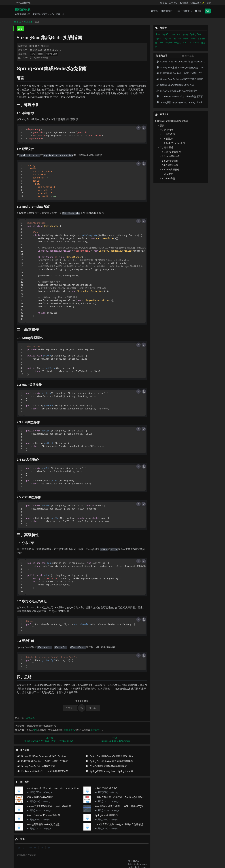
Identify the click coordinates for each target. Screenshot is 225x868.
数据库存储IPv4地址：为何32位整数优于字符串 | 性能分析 (49, 761)
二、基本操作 (166, 147)
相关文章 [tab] (162, 56)
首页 (154, 11)
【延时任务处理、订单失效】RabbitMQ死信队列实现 (122, 797)
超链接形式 (69, 730)
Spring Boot (52, 54)
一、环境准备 (166, 130)
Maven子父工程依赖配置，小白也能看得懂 (49, 806)
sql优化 (178, 43)
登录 (209, 3)
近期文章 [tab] (188, 56)
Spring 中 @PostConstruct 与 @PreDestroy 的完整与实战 (49, 756)
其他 (175, 39)
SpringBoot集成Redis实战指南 (172, 121)
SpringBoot (169, 43)
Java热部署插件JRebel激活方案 (43, 824)
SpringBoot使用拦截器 (106, 815)
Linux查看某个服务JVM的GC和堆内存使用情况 (119, 824)
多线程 (193, 39)
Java (33, 54)
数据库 (186, 39)
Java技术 (28, 22)
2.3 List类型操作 (169, 161)
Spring (185, 34)
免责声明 (110, 850)
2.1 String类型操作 (170, 152)
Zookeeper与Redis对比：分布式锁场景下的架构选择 (46, 771)
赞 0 (48, 50)
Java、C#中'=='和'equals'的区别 (43, 815)
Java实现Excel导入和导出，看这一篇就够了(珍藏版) (121, 806)
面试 (179, 34)
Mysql (158, 39)
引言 (161, 125)
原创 (20, 29)
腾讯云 (79, 856)
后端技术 (185, 11)
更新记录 (88, 850)
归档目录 (99, 850)
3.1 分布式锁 (167, 178)
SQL (185, 43)
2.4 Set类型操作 (169, 165)
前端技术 (168, 11)
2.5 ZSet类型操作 (170, 170)
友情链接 (184, 3)
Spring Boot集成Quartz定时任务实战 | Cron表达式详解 (116, 756)
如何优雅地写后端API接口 (40, 797)
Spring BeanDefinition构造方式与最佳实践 (109, 761)
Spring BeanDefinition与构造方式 (36, 766)
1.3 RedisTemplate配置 (173, 143)
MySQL (166, 34)
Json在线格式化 (23, 3)
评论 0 (56, 50)
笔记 (199, 11)
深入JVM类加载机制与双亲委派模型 (106, 766)
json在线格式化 (66, 850)
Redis (161, 43)
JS (190, 43)
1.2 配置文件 (167, 139)
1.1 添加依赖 (167, 134)
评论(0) (114, 792)
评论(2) (46, 802)
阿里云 (71, 856)
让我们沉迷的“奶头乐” (106, 788)
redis (40, 54)
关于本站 (173, 3)
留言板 (163, 3)
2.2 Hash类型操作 (170, 156)
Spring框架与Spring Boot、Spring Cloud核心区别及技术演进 (119, 771)
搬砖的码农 (23, 9)
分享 (92, 708)
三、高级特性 (166, 174)
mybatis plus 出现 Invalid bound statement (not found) (54, 788)
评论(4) (47, 811)
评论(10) (47, 792)
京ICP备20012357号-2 (92, 856)
